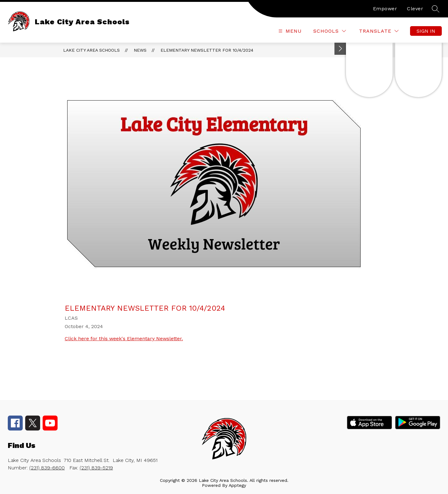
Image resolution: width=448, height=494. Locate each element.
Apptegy (237, 485)
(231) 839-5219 (96, 468)
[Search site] (436, 9)
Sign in (426, 31)
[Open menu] (289, 31)
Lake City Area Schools (91, 50)
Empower (385, 9)
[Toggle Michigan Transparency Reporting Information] (340, 49)
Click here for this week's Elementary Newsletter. (124, 339)
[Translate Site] (379, 31)
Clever (415, 9)
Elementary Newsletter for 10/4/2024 (207, 50)
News (140, 50)
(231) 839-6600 (47, 468)
